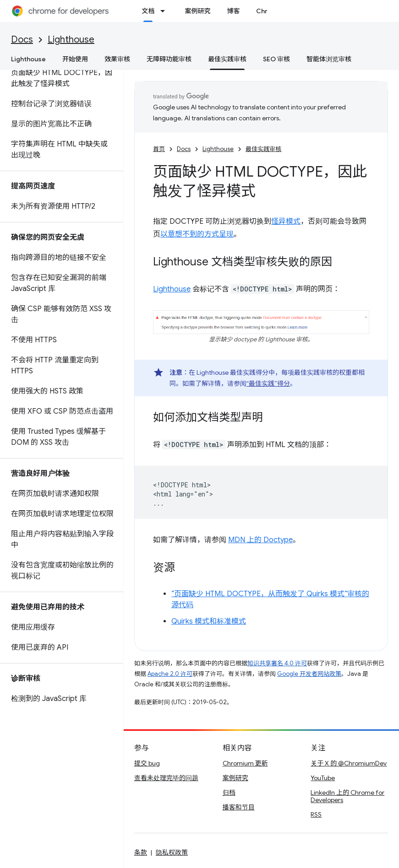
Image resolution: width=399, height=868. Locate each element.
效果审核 (117, 59)
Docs (22, 40)
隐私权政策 (172, 852)
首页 (159, 149)
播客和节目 (239, 807)
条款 (141, 852)
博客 (233, 11)
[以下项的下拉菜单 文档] (165, 11)
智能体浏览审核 (329, 59)
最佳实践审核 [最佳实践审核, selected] (227, 59)
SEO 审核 (276, 59)
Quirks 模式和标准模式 (209, 621)
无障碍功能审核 (169, 59)
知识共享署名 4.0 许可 (277, 663)
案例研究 (197, 11)
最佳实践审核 (263, 149)
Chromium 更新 (245, 763)
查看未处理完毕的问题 (166, 778)
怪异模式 (286, 221)
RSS (316, 814)
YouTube (323, 778)
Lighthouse (71, 40)
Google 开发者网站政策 (309, 674)
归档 (229, 793)
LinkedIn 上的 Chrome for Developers (347, 796)
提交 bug (147, 763)
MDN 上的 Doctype (260, 540)
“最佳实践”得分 (268, 383)
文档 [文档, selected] (148, 11)
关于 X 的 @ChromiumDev (349, 763)
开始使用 (75, 59)
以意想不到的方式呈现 (197, 234)
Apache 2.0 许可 (170, 674)
